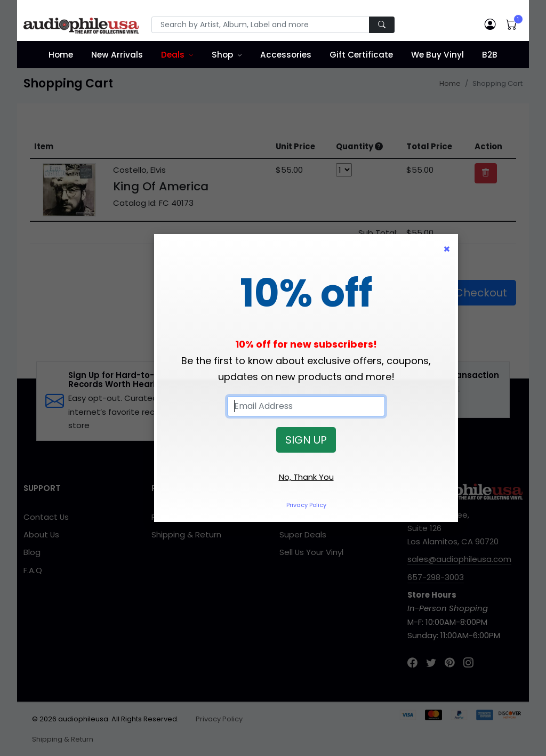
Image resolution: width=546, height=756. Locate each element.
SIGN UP (306, 440)
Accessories (286, 55)
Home (61, 55)
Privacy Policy (306, 505)
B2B (490, 55)
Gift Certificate (361, 55)
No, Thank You (306, 477)
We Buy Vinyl (437, 55)
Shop (222, 55)
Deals (173, 55)
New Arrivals (117, 55)
